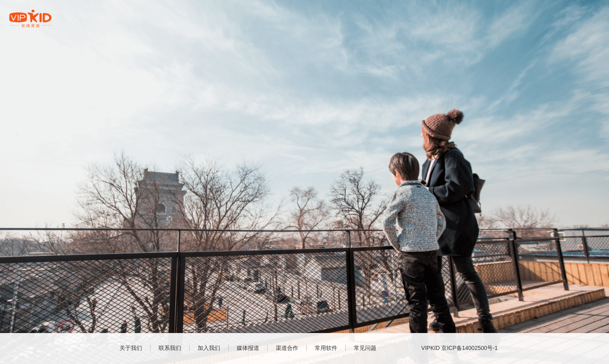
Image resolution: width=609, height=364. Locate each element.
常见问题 (365, 348)
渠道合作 (287, 348)
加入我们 (209, 348)
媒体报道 (248, 348)
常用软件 (326, 348)
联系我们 (170, 348)
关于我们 (131, 348)
